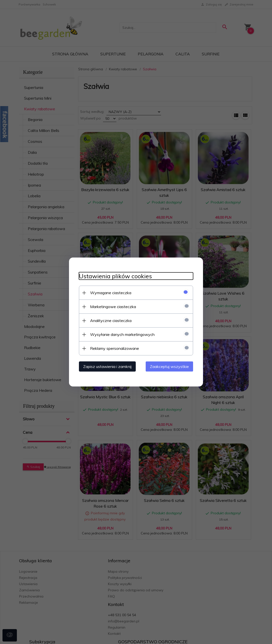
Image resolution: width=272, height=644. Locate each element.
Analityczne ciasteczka (111, 321)
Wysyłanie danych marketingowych (122, 334)
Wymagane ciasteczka (111, 293)
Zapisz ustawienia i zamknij (107, 366)
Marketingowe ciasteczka (113, 307)
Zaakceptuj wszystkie (169, 366)
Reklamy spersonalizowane (115, 348)
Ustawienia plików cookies (115, 276)
